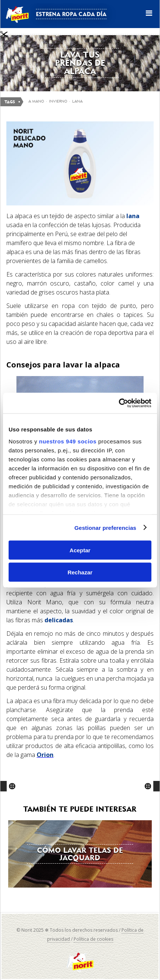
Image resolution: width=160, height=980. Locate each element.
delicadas (59, 620)
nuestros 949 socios (68, 441)
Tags (10, 102)
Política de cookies (93, 939)
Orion (45, 755)
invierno (58, 101)
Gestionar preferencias (105, 527)
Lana (77, 101)
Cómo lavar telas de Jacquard (80, 854)
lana (133, 216)
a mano (36, 101)
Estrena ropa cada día (71, 14)
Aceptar (80, 550)
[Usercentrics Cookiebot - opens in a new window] (119, 403)
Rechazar (80, 572)
